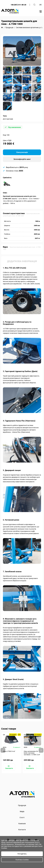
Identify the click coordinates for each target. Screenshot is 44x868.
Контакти (22, 830)
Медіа (22, 811)
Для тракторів (8, 119)
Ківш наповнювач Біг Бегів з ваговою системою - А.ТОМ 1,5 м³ (32, 753)
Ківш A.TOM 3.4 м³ (9, 751)
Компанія (22, 824)
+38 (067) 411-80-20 (18, 5)
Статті (22, 818)
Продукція (22, 805)
